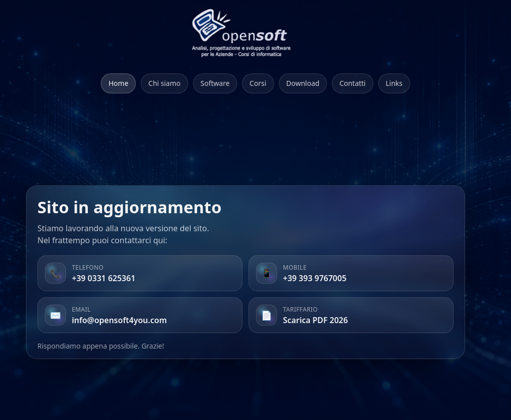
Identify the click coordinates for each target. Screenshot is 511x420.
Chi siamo (164, 83)
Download (303, 83)
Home (118, 83)
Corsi (258, 83)
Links (394, 83)
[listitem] (140, 273)
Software (215, 83)
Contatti (353, 83)
